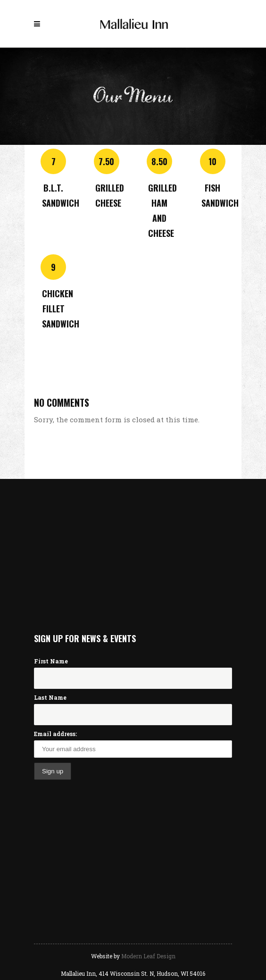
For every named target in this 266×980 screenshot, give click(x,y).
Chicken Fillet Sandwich (61, 309)
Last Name (50, 697)
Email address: (55, 734)
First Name (51, 661)
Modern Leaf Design (148, 956)
